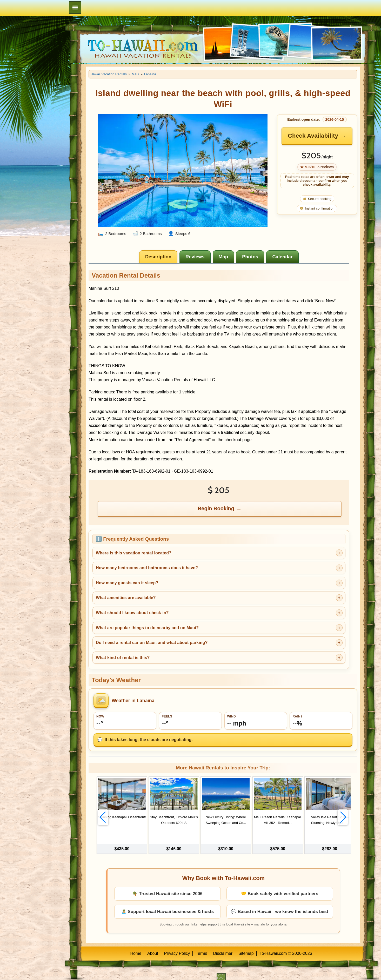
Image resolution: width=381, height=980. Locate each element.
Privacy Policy (177, 947)
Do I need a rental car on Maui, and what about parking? (152, 643)
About (153, 947)
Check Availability (313, 136)
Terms (202, 947)
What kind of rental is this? (123, 658)
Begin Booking (216, 508)
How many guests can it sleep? (127, 583)
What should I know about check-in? (132, 613)
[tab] (158, 257)
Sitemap (246, 947)
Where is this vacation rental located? (134, 553)
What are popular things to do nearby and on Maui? (147, 628)
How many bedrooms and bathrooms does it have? (147, 568)
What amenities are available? (126, 598)
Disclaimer (223, 947)
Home (136, 947)
